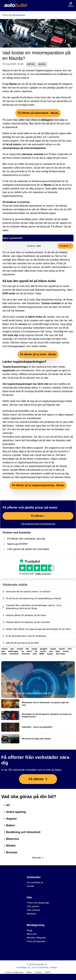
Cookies (38, 972)
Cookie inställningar (14, 972)
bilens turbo (35, 317)
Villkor (29, 972)
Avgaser (10, 819)
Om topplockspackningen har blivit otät (25, 384)
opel (3, 651)
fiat (27, 649)
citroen (62, 649)
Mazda (13, 84)
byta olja (13, 335)
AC (7, 805)
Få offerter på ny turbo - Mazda (38, 354)
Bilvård (10, 846)
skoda (4, 654)
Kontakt (30, 886)
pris (12, 649)
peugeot (44, 649)
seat (51, 651)
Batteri (9, 825)
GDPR (48, 972)
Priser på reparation (36, 941)
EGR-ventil (9, 293)
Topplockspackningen (15, 367)
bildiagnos (47, 120)
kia (36, 651)
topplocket (9, 370)
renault (20, 649)
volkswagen (13, 651)
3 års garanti (33, 906)
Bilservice (11, 839)
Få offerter (65, 246)
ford (70, 649)
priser (30, 651)
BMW (42, 654)
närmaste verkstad (32, 154)
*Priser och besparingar (38, 903)
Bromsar (11, 852)
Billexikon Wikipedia (36, 938)
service (23, 324)
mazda (42, 64)
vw (23, 651)
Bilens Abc (32, 934)
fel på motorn (14, 144)
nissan (43, 651)
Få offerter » (38, 516)
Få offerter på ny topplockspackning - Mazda (38, 485)
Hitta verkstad (33, 910)
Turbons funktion (51, 303)
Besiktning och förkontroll (22, 832)
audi (35, 654)
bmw (58, 651)
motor (31, 64)
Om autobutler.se (35, 882)
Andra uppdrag (15, 812)
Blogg (30, 930)
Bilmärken (32, 914)
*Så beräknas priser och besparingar (38, 524)
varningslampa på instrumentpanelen (24, 148)
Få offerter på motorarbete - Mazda (38, 113)
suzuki (53, 649)
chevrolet (26, 654)
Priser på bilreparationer (14, 15)
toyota (35, 649)
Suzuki (50, 654)
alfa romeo (60, 654)
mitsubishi (14, 654)
